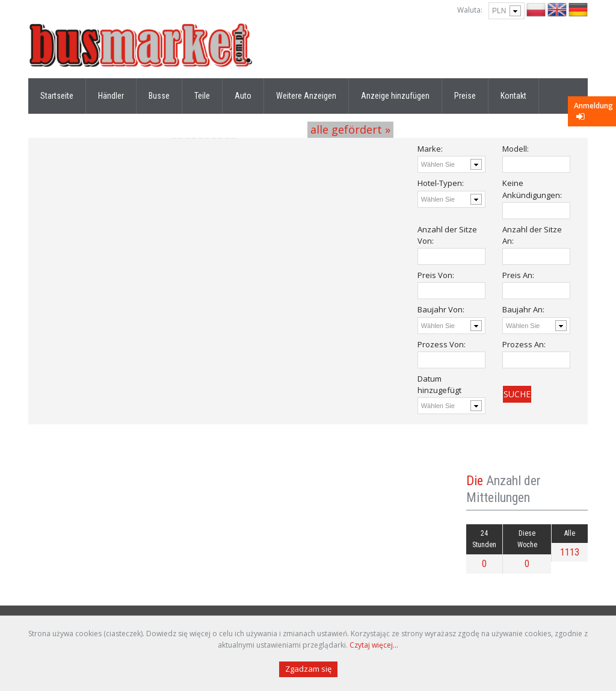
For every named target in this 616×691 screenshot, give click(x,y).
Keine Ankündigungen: (532, 189)
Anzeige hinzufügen (395, 96)
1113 (570, 552)
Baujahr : (441, 309)
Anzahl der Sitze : (447, 235)
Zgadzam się (308, 669)
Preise (465, 96)
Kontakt (513, 96)
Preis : (436, 275)
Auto (243, 96)
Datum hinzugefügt (439, 384)
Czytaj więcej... (374, 645)
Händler (111, 96)
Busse (159, 96)
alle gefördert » (350, 129)
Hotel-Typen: (441, 183)
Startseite (57, 96)
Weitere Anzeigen (306, 96)
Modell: (516, 149)
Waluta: (470, 10)
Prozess (442, 344)
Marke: (430, 149)
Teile (202, 96)
